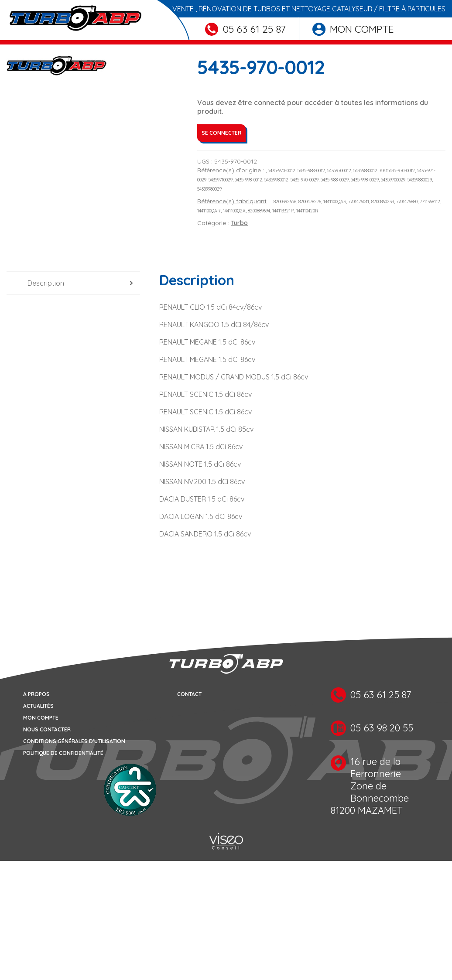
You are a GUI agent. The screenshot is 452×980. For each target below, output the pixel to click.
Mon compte (353, 29)
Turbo (239, 223)
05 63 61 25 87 (245, 29)
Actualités (38, 706)
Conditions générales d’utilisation (74, 741)
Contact (189, 694)
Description (46, 283)
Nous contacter (47, 729)
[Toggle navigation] (12, 42)
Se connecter (221, 133)
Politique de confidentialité (63, 753)
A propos (36, 694)
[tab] (73, 283)
